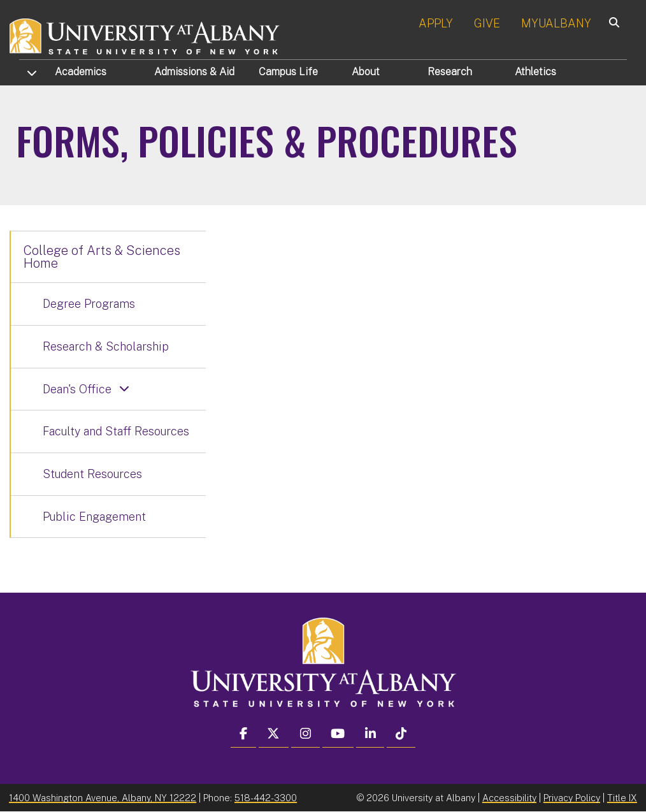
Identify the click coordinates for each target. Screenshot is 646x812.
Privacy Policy (572, 798)
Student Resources (92, 474)
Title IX (622, 798)
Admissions (194, 72)
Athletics (535, 72)
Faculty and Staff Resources (116, 431)
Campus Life (288, 72)
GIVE (487, 23)
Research (450, 72)
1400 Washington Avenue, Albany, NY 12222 (103, 798)
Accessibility (509, 798)
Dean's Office (77, 389)
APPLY (436, 23)
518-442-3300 (266, 798)
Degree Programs (89, 304)
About (366, 72)
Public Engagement (94, 517)
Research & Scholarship (106, 346)
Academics (81, 72)
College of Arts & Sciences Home (102, 257)
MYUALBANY (556, 23)
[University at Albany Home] (145, 35)
